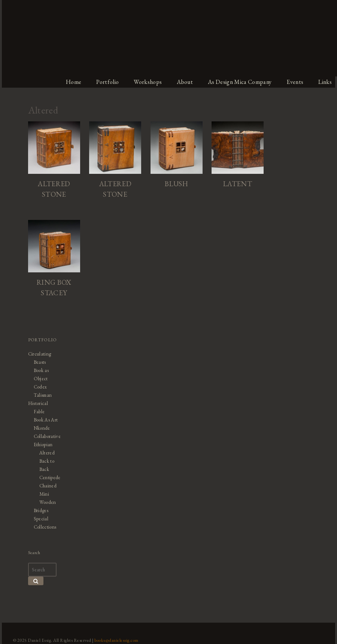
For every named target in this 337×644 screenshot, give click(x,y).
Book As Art (44, 421)
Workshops (148, 82)
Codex (39, 388)
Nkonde (40, 429)
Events (297, 82)
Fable (38, 412)
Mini (42, 495)
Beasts (38, 363)
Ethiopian (42, 445)
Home (73, 82)
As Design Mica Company (241, 82)
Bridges (40, 511)
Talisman (41, 396)
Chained (46, 486)
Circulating (38, 355)
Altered (45, 453)
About (185, 82)
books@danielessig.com (115, 641)
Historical (37, 404)
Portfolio (107, 82)
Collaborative (46, 437)
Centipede (48, 478)
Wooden (46, 503)
